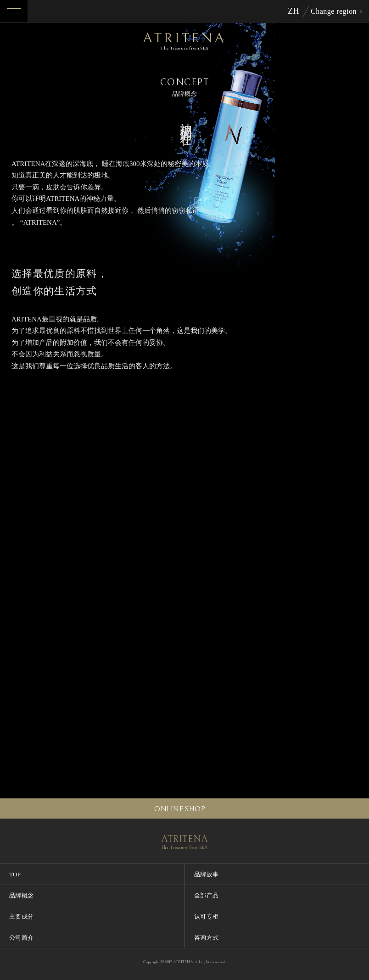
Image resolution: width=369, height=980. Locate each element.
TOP (15, 874)
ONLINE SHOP (180, 809)
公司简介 (22, 938)
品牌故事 (207, 874)
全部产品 (207, 895)
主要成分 (22, 916)
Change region (334, 11)
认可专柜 (207, 916)
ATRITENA (185, 41)
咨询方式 (207, 938)
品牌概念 (22, 895)
